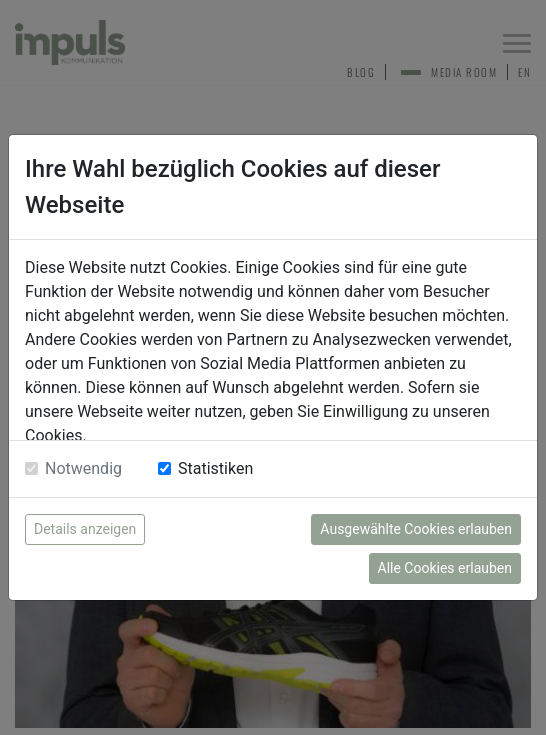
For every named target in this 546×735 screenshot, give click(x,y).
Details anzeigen (85, 529)
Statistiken (215, 468)
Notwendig (83, 468)
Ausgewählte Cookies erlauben (416, 529)
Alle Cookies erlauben (445, 568)
